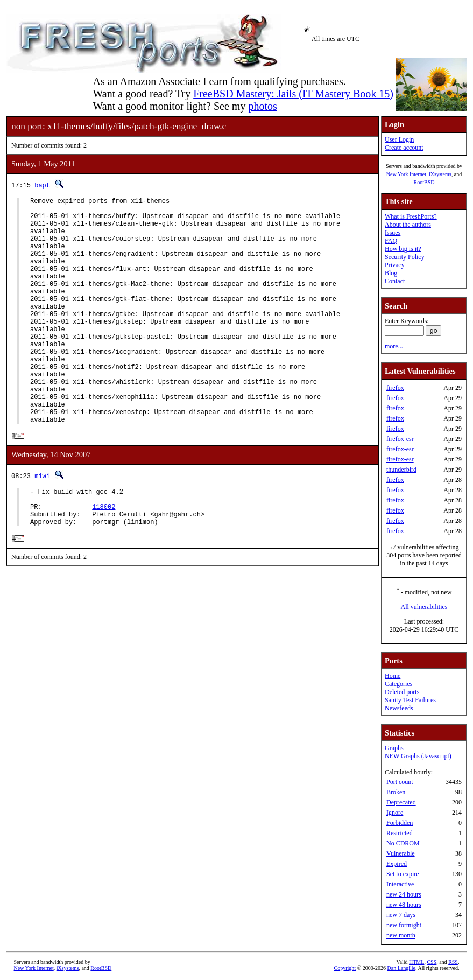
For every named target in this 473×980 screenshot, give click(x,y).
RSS (453, 962)
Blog (391, 273)
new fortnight (404, 925)
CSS (432, 962)
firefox (395, 388)
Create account (404, 148)
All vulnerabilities (424, 607)
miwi (42, 525)
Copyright (345, 968)
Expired (397, 864)
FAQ (391, 241)
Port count (400, 782)
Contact (395, 281)
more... (394, 346)
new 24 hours (404, 894)
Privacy (395, 265)
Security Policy (405, 257)
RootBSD (424, 182)
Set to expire (403, 874)
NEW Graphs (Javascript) (418, 756)
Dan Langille (401, 968)
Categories (398, 684)
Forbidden (400, 823)
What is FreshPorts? (411, 216)
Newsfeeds (399, 708)
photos (262, 106)
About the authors (408, 225)
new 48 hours (404, 905)
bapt (42, 185)
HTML (416, 962)
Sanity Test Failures (410, 700)
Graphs (394, 748)
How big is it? (403, 249)
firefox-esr (400, 439)
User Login (399, 139)
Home (393, 676)
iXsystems (440, 174)
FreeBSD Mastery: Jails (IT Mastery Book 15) (293, 94)
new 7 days (401, 915)
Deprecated (401, 802)
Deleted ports (402, 692)
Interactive (400, 884)
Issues (393, 233)
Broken (396, 792)
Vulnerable (401, 853)
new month (401, 935)
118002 (104, 560)
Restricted (400, 833)
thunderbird (401, 470)
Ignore (395, 813)
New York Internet (406, 174)
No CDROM (403, 843)
